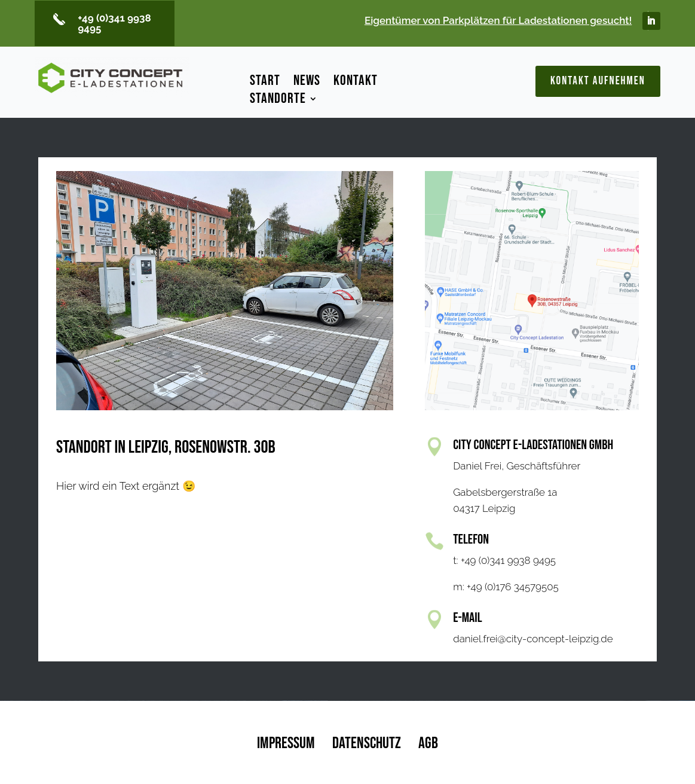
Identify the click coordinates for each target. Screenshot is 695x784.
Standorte (278, 101)
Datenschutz (367, 743)
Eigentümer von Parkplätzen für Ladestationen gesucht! (498, 20)
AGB (428, 743)
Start (265, 83)
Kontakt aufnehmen (598, 81)
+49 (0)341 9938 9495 (114, 23)
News (307, 83)
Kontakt (356, 83)
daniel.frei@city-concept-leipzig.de (533, 639)
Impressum (286, 743)
